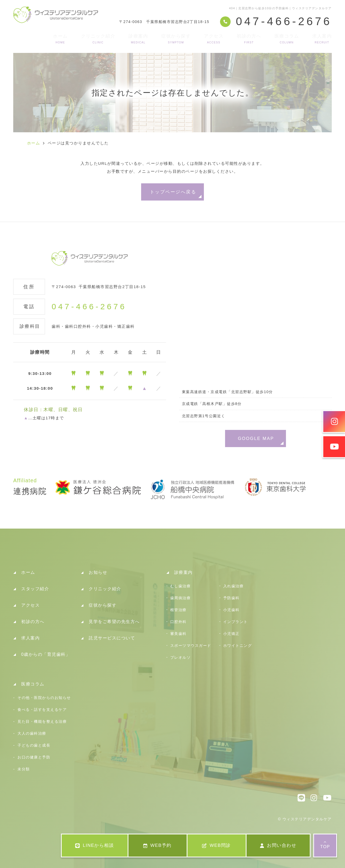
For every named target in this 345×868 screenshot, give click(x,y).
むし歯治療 (181, 586)
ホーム (60, 39)
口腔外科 (178, 622)
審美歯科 (178, 634)
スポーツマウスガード (191, 646)
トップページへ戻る (173, 192)
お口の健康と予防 (34, 757)
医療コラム (287, 39)
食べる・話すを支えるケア (42, 710)
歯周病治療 (181, 598)
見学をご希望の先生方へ (114, 622)
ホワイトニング (238, 646)
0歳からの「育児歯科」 (46, 654)
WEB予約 (157, 845)
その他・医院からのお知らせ (44, 698)
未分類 (24, 769)
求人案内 (322, 39)
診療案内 (138, 39)
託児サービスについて (112, 638)
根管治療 (178, 610)
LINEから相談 (95, 845)
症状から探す (176, 39)
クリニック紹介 (98, 39)
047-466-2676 (89, 307)
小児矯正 (231, 634)
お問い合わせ (278, 845)
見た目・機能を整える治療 (42, 721)
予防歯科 (231, 598)
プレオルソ (181, 657)
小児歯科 (231, 610)
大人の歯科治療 (32, 733)
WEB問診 (216, 845)
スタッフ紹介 (35, 589)
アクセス (214, 39)
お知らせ (98, 572)
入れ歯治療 (234, 586)
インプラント (236, 622)
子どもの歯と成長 (34, 745)
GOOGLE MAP (256, 438)
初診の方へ (249, 39)
